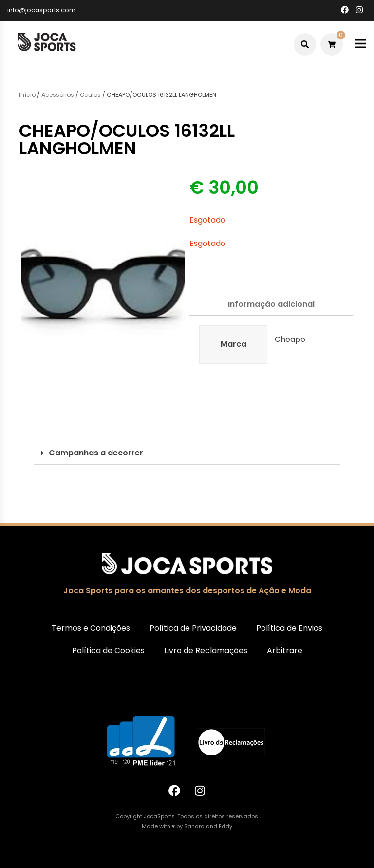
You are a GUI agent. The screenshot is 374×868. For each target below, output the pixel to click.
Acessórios (58, 95)
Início (27, 95)
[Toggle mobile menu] (361, 44)
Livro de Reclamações (206, 651)
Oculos (90, 95)
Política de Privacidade (193, 628)
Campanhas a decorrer (96, 453)
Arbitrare (285, 651)
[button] (187, 453)
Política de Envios (289, 628)
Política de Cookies (108, 651)
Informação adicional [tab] (271, 304)
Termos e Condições (91, 628)
